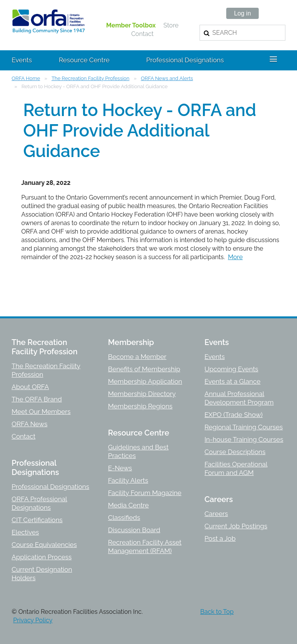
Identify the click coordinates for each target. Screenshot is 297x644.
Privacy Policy (33, 620)
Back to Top (217, 612)
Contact (142, 34)
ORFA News (30, 424)
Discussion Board (134, 530)
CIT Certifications (37, 520)
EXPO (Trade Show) (234, 415)
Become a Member (137, 357)
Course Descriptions (235, 452)
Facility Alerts (128, 480)
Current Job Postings (236, 526)
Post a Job (220, 538)
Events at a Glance (233, 381)
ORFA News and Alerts (167, 78)
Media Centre (128, 505)
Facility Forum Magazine (145, 493)
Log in (242, 13)
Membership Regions (140, 406)
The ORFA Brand (37, 399)
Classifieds (124, 518)
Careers (216, 514)
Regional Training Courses (244, 427)
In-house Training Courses (244, 439)
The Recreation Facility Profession (90, 78)
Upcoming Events (231, 369)
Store (171, 25)
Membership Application (145, 381)
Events (215, 357)
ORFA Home (26, 78)
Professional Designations (50, 487)
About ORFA (30, 387)
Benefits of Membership (144, 369)
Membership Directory (142, 394)
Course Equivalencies (44, 545)
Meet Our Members (41, 412)
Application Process (42, 557)
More (235, 257)
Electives (25, 532)
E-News (120, 468)
